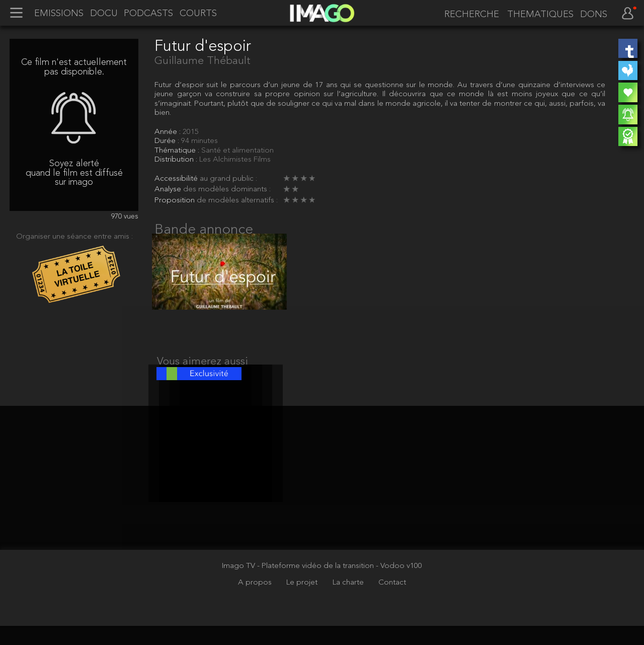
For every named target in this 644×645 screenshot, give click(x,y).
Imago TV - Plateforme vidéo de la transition (299, 585)
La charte (349, 602)
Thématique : (178, 151)
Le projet (303, 602)
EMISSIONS (59, 14)
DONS (594, 15)
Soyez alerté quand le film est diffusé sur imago (74, 173)
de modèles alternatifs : (237, 200)
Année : (169, 132)
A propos (256, 602)
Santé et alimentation (237, 151)
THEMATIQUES (540, 15)
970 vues (125, 217)
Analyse (169, 189)
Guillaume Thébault (203, 61)
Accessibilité (177, 179)
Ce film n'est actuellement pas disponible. (74, 67)
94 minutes (199, 141)
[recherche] (470, 14)
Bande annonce (204, 230)
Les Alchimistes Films (235, 160)
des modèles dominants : (227, 189)
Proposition (176, 200)
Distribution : (177, 160)
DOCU (104, 14)
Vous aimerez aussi (203, 371)
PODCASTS (148, 14)
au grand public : (228, 179)
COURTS (198, 14)
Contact (392, 602)
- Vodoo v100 (399, 585)
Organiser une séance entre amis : (74, 237)
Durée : (168, 141)
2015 (191, 132)
